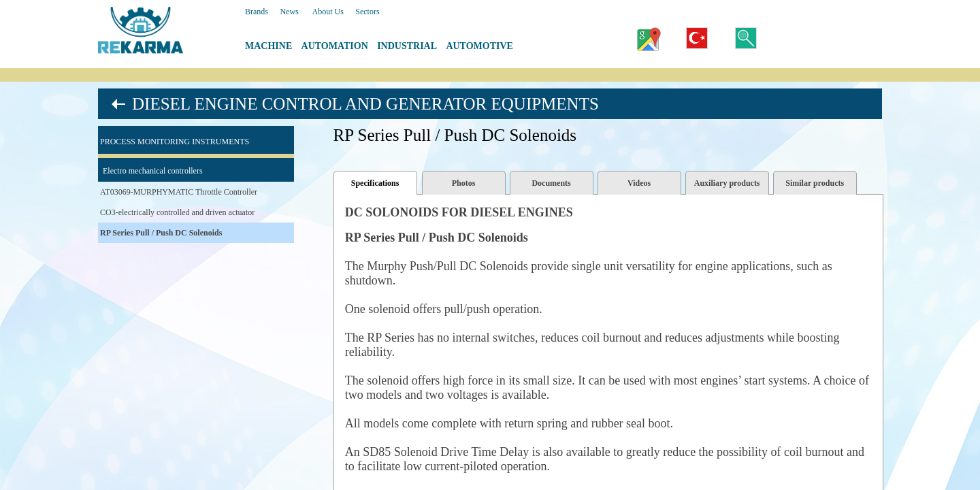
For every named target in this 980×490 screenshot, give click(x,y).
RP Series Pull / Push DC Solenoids (161, 233)
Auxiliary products (727, 183)
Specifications (375, 183)
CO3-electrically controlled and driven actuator (177, 212)
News (289, 12)
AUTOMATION (335, 46)
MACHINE (268, 46)
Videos (639, 183)
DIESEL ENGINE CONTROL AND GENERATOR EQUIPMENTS (365, 104)
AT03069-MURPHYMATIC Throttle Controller (179, 192)
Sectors (367, 12)
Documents (551, 183)
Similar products (815, 183)
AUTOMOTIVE (479, 46)
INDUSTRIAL (407, 46)
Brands (257, 12)
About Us (327, 12)
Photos (464, 183)
